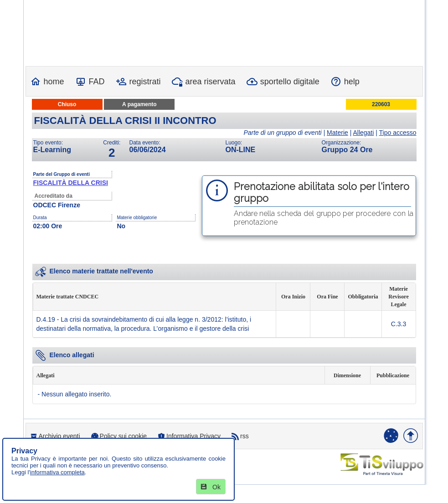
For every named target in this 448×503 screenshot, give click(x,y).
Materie (337, 133)
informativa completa (57, 472)
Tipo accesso (398, 133)
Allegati (363, 133)
